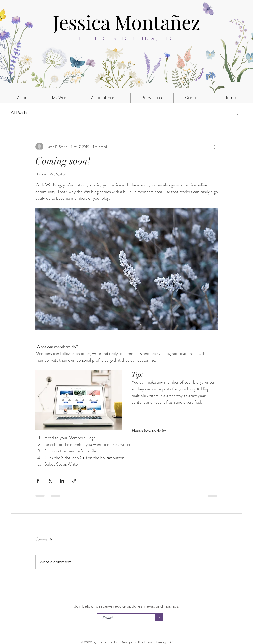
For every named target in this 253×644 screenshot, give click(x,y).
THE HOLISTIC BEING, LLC (126, 39)
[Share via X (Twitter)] (50, 481)
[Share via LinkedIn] (62, 481)
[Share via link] (74, 481)
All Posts (19, 113)
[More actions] (215, 147)
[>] (159, 617)
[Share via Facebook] (38, 481)
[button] (60, 98)
